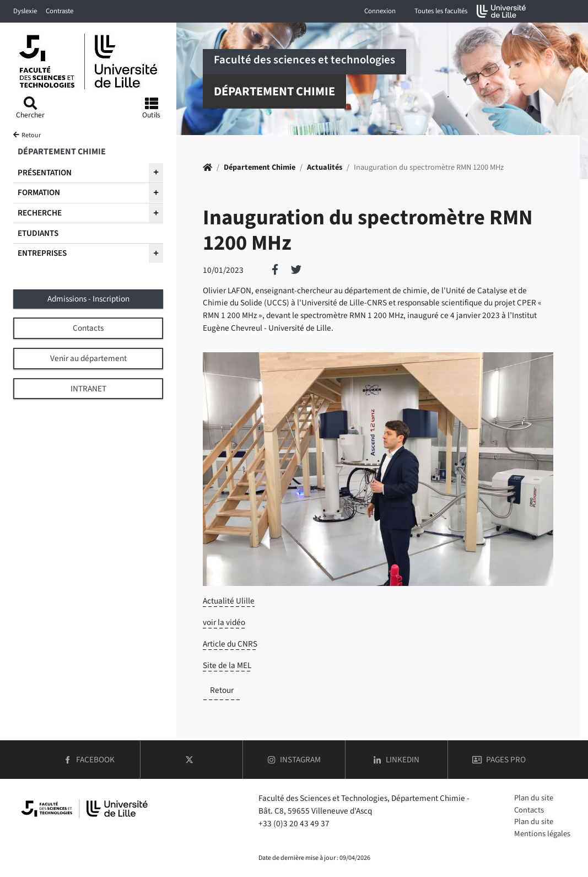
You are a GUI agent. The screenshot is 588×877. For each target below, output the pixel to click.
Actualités (325, 167)
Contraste (60, 11)
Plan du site (534, 798)
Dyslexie (25, 11)
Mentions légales (542, 834)
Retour (222, 690)
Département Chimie (260, 167)
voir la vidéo (224, 622)
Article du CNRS (230, 644)
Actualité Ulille (229, 601)
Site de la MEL (227, 665)
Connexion (380, 11)
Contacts (529, 810)
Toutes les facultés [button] (441, 11)
